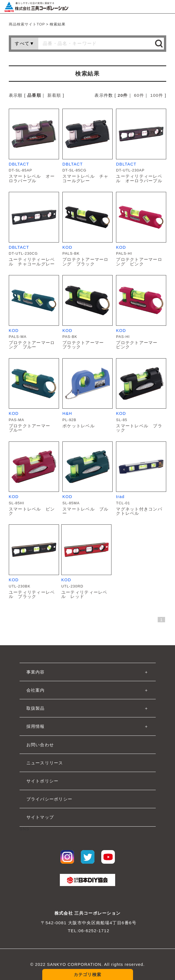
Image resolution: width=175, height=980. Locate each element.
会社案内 (36, 690)
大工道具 (62, 943)
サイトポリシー (43, 781)
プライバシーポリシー (49, 799)
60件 (139, 95)
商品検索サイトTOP (27, 24)
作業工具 (62, 953)
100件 (157, 95)
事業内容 (36, 672)
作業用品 (62, 963)
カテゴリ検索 (88, 974)
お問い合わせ (40, 745)
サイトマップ (40, 817)
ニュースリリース (45, 763)
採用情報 (36, 726)
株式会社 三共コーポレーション (87, 913)
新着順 (54, 95)
